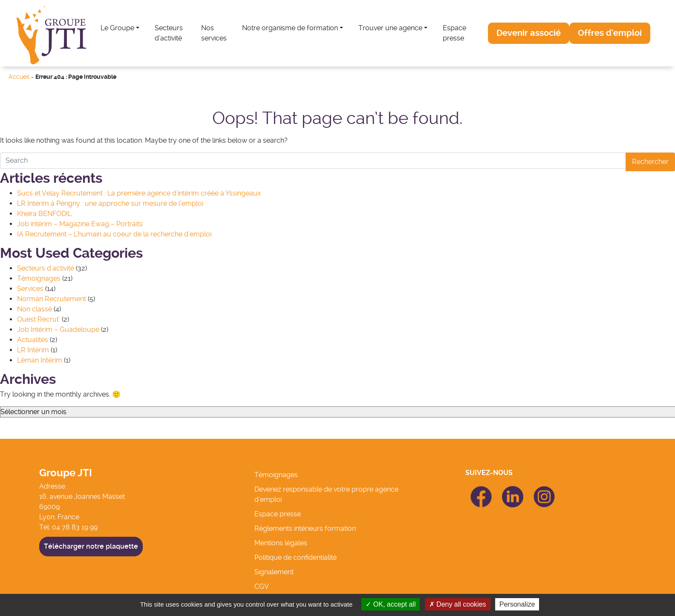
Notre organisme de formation (290, 28)
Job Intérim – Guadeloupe (58, 330)
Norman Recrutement (52, 299)
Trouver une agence (390, 28)
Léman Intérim (40, 360)
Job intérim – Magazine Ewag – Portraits (80, 224)
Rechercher (650, 162)
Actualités (33, 340)
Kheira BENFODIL (44, 214)
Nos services (214, 33)
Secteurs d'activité (46, 268)
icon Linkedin (513, 491)
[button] (529, 33)
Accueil (19, 77)
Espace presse (454, 33)
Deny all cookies (458, 604)
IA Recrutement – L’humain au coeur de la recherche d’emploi (114, 234)
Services (30, 289)
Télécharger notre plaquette (91, 546)
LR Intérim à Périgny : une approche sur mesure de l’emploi (110, 203)
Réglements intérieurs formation (305, 528)
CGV (262, 586)
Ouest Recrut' (39, 319)
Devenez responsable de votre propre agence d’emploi (326, 494)
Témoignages (39, 278)
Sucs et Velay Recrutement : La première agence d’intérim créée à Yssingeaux (139, 193)
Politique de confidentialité (296, 557)
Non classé (35, 309)
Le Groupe (117, 28)
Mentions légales (281, 543)
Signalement (274, 572)
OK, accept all (391, 604)
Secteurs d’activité (169, 33)
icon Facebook (481, 490)
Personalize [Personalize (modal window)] (517, 604)
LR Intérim (33, 350)
